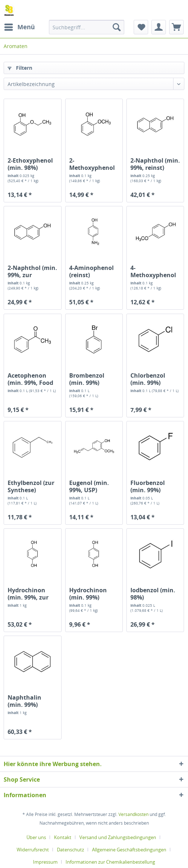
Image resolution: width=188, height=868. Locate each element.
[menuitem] (19, 27)
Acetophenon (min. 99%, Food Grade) (30, 379)
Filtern (20, 68)
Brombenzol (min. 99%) (87, 379)
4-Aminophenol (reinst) (91, 271)
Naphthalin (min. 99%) (24, 701)
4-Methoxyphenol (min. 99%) (153, 271)
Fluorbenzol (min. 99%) (148, 486)
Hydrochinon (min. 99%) (88, 594)
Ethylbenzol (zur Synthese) (31, 486)
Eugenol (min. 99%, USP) (89, 486)
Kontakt (63, 837)
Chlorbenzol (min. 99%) (148, 379)
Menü (20, 26)
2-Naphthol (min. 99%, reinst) (155, 164)
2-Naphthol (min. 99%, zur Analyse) (32, 271)
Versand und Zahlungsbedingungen (118, 837)
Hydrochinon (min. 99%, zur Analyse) (28, 594)
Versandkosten (133, 814)
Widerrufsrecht (33, 850)
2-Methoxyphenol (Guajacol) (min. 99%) (92, 164)
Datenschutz (70, 850)
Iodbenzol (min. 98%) (153, 594)
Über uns (36, 837)
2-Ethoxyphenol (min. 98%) (30, 164)
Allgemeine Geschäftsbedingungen (129, 850)
